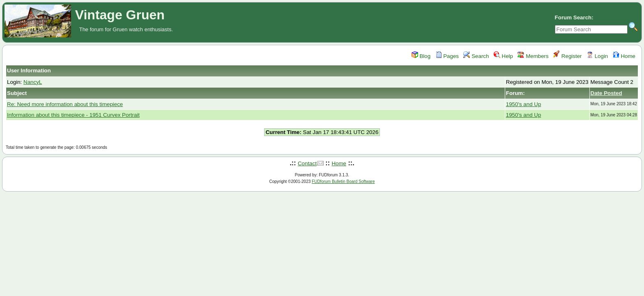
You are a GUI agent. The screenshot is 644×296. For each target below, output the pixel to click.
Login (597, 56)
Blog (421, 56)
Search (476, 56)
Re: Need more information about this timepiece (65, 104)
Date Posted (606, 93)
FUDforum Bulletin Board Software (343, 182)
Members (533, 56)
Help (503, 56)
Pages (447, 56)
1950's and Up (524, 104)
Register (567, 56)
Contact (307, 163)
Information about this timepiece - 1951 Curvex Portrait (73, 115)
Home (624, 56)
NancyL (33, 82)
